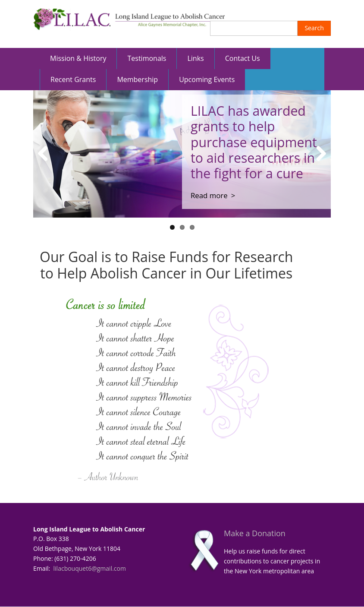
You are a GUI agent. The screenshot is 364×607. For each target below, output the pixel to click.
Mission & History (78, 58)
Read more (209, 195)
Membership (137, 79)
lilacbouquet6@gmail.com (90, 568)
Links (195, 58)
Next (318, 154)
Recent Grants (73, 79)
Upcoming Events (207, 79)
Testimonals (147, 58)
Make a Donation (255, 533)
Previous (46, 154)
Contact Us (243, 58)
